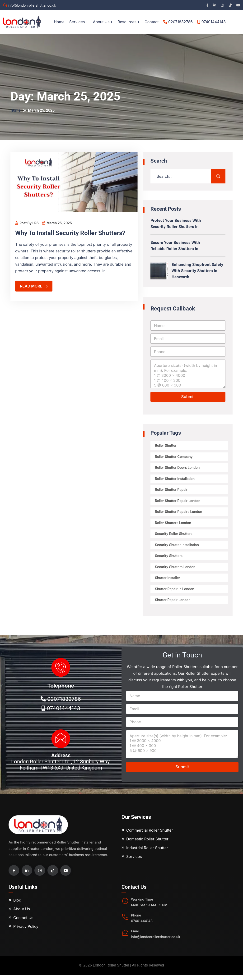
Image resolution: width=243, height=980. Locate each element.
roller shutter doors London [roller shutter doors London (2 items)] (178, 468)
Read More (34, 286)
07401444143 (212, 22)
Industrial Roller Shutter (147, 853)
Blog (17, 906)
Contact (152, 22)
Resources (127, 22)
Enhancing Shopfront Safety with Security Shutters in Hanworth (198, 271)
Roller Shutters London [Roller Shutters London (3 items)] (173, 525)
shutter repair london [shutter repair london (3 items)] (173, 605)
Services (77, 22)
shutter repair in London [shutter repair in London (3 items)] (175, 594)
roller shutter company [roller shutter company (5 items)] (174, 457)
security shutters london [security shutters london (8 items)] (175, 571)
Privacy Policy (26, 932)
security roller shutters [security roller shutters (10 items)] (174, 537)
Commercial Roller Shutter (150, 835)
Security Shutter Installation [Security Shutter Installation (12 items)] (177, 548)
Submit (188, 397)
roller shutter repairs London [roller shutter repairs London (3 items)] (179, 514)
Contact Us (23, 923)
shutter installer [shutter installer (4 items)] (168, 582)
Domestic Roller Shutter (147, 844)
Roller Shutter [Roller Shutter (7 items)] (166, 446)
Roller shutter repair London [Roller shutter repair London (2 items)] (178, 503)
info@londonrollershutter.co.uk (32, 5)
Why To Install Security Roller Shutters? (74, 233)
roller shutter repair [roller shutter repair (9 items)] (171, 491)
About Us (101, 22)
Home (59, 22)
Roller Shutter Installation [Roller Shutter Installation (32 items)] (175, 480)
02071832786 (178, 22)
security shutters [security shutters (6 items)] (169, 559)
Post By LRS (27, 223)
